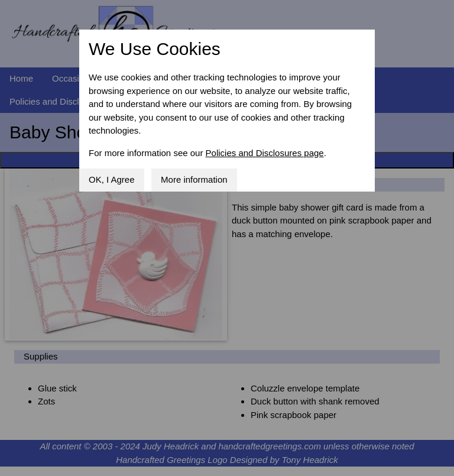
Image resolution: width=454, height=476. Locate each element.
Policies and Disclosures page (265, 153)
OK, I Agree (112, 179)
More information (194, 179)
